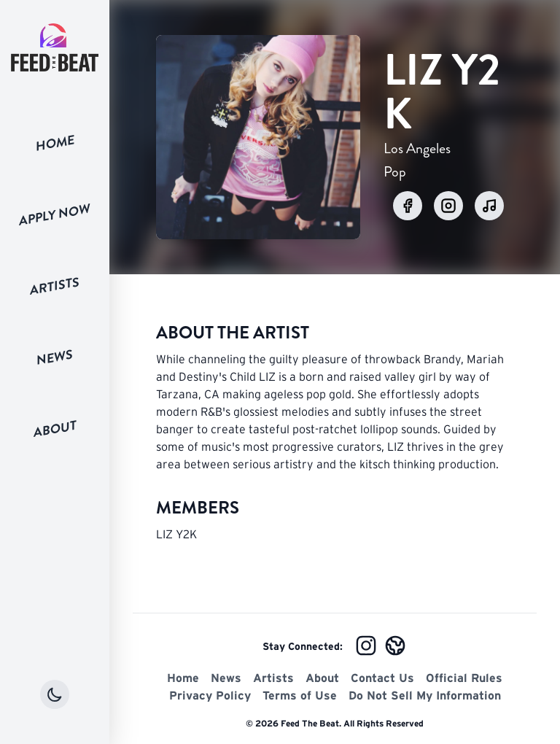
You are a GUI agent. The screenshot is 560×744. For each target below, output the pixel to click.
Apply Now (55, 214)
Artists (55, 286)
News (55, 357)
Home (55, 143)
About (55, 429)
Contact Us (382, 678)
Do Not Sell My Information (425, 695)
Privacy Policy (210, 695)
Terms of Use (300, 695)
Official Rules (464, 678)
